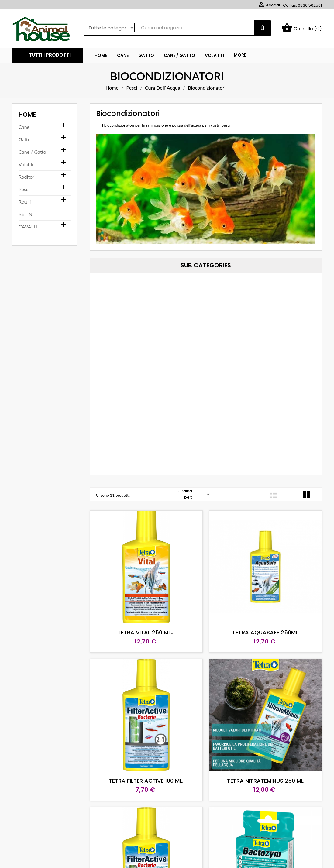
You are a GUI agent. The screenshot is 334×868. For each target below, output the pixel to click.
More (240, 55)
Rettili (25, 202)
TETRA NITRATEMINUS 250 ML (265, 781)
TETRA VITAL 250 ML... (146, 632)
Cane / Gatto (32, 152)
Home (27, 115)
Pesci (24, 189)
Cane (24, 127)
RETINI (26, 214)
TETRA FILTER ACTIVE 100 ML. (146, 781)
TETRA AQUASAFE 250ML (265, 632)
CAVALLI (28, 226)
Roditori (27, 177)
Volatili (26, 164)
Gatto (24, 139)
